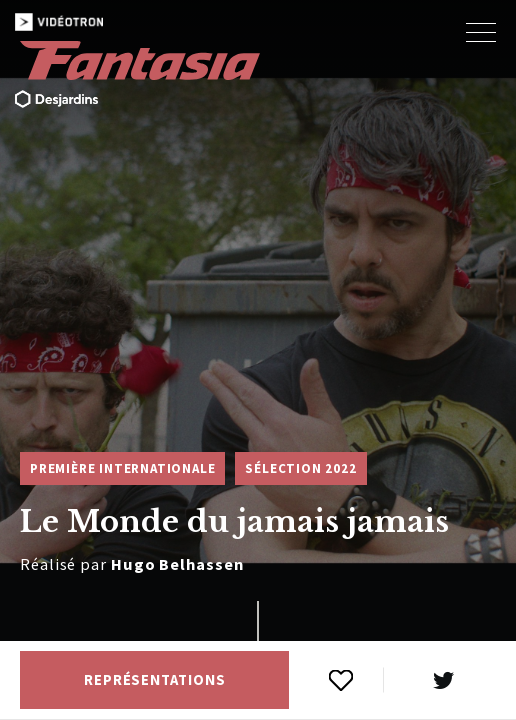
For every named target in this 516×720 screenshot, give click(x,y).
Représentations (155, 680)
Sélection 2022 (300, 468)
